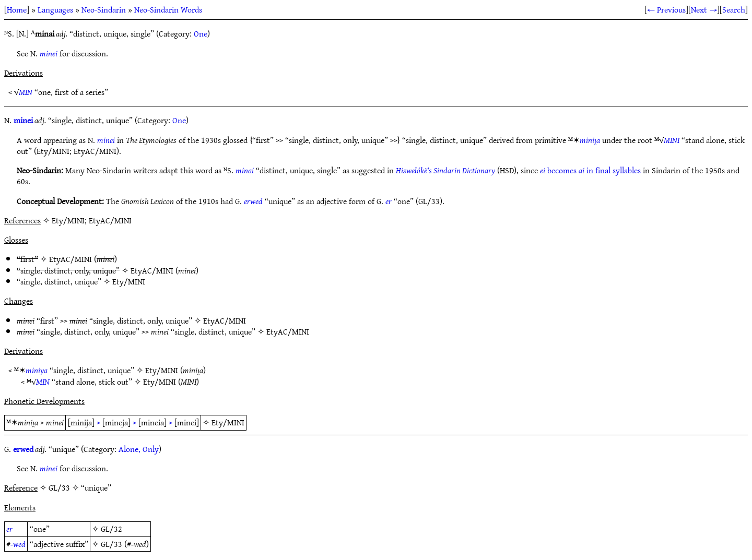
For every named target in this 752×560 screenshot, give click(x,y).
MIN (26, 92)
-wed (18, 544)
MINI (672, 140)
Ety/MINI (129, 281)
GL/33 (111, 544)
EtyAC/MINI (70, 259)
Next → (704, 9)
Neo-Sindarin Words (168, 9)
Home (17, 9)
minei (49, 53)
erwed (253, 201)
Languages (55, 9)
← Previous (666, 9)
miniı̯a (590, 140)
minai (245, 170)
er (389, 201)
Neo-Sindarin (104, 9)
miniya (37, 370)
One (201, 33)
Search (734, 9)
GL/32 (111, 529)
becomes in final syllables (590, 170)
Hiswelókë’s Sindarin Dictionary (445, 170)
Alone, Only (139, 449)
